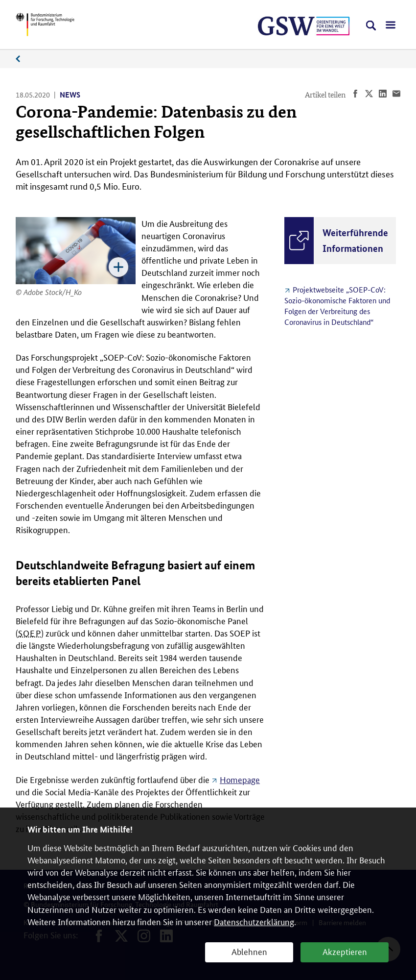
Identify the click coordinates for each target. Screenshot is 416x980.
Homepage (240, 779)
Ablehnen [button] (249, 951)
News (23, 59)
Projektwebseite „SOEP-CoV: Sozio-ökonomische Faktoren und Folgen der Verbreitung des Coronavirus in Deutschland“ (337, 306)
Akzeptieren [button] (345, 951)
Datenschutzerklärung (254, 921)
